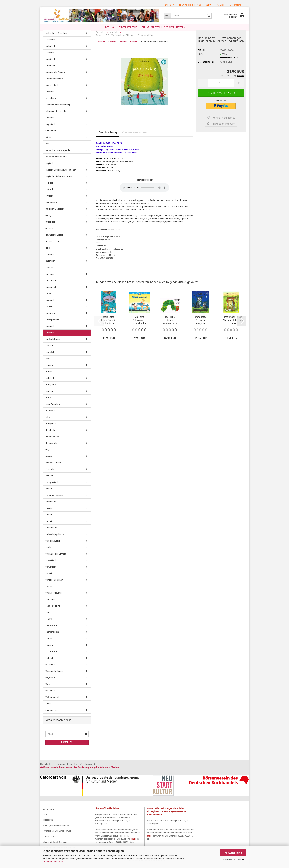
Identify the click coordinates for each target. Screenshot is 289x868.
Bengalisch (51, 102)
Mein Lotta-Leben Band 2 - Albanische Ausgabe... (109, 324)
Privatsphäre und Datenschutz (57, 834)
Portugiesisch (52, 486)
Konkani (49, 310)
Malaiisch (50, 381)
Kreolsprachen (52, 323)
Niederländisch (52, 440)
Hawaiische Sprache (55, 238)
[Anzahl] (221, 86)
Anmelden (67, 746)
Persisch (49, 473)
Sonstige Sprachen (54, 583)
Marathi (49, 401)
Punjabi (49, 492)
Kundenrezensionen (135, 136)
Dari (47, 147)
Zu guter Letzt (52, 713)
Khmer (48, 297)
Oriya (48, 453)
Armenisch (50, 69)
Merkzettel (236, 5)
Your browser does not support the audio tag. (144, 191)
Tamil (48, 616)
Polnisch (49, 479)
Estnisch (49, 186)
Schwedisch (51, 531)
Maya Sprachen (53, 407)
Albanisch (50, 43)
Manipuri (49, 394)
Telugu (48, 622)
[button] (209, 5)
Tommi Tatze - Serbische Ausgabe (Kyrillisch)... (200, 324)
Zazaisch (50, 707)
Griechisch (50, 225)
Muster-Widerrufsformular (55, 846)
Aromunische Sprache (56, 75)
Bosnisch (50, 121)
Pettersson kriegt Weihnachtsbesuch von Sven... (233, 323)
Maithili (49, 375)
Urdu (47, 687)
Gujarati (49, 232)
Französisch (51, 206)
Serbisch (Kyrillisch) (55, 538)
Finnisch (49, 199)
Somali (49, 577)
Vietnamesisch (52, 700)
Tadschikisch (52, 603)
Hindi (48, 251)
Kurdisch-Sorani (53, 342)
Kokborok (50, 303)
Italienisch (50, 264)
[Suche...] (168, 16)
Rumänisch (51, 505)
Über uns (109, 27)
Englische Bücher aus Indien (58, 180)
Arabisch (49, 56)
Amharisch (50, 49)
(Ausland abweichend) (229, 61)
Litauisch (50, 368)
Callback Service (50, 840)
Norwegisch (51, 446)
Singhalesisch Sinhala (56, 557)
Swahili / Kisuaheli (54, 596)
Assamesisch (52, 89)
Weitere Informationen (233, 860)
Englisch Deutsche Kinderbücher (60, 173)
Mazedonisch (52, 414)
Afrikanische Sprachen (56, 36)
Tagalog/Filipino (53, 609)
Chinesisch (51, 134)
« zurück (112, 45)
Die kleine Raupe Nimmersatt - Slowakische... (170, 324)
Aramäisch (50, 62)
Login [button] (221, 5)
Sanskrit (49, 518)
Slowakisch (51, 564)
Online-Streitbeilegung (190, 5)
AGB (45, 818)
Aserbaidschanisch (54, 82)
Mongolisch (51, 427)
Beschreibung (108, 136)
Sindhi (48, 551)
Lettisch (49, 362)
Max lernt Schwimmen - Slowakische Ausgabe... (139, 324)
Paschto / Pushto (53, 466)
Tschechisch (51, 655)
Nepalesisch (51, 433)
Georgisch (50, 219)
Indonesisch (51, 258)
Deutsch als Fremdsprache (58, 154)
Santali (49, 525)
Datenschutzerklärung (53, 862)
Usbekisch (50, 694)
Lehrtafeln (50, 355)
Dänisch (49, 141)
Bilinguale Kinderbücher (56, 115)
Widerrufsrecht (128, 27)
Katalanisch (51, 290)
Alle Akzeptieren (233, 853)
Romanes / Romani (54, 499)
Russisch (50, 512)
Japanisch (50, 271)
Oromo (48, 460)
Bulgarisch (50, 128)
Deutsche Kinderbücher (56, 160)
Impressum (48, 823)
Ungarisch (50, 681)
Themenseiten (52, 635)
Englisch (49, 167)
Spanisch (50, 590)
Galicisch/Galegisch (55, 212)
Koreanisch (51, 316)
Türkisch (49, 661)
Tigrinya (49, 648)
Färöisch (49, 193)
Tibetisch (50, 642)
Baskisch (50, 95)
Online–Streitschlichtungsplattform (164, 27)
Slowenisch (51, 570)
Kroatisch (50, 329)
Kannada (49, 277)
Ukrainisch (50, 668)
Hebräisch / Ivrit (53, 245)
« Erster (101, 45)
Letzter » (134, 45)
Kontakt (169, 5)
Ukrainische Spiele (54, 674)
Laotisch (49, 349)
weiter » (123, 45)
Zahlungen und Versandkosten (57, 829)
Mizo (48, 420)
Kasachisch (51, 284)
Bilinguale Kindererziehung (58, 108)
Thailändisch (51, 629)
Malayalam (50, 388)
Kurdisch (49, 336)
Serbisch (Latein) (53, 544)
